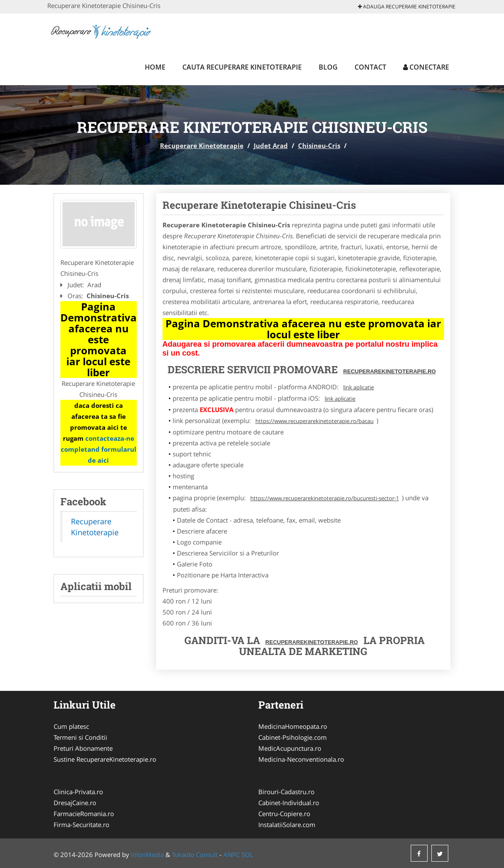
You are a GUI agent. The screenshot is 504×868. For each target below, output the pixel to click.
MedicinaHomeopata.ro (293, 726)
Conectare (426, 67)
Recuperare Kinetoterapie (202, 146)
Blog (328, 67)
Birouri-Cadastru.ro (286, 792)
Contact (370, 67)
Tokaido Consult (195, 855)
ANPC (232, 855)
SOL (247, 855)
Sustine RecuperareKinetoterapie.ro (105, 759)
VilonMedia (147, 855)
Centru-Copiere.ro (284, 814)
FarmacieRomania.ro (84, 814)
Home (155, 67)
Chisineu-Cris (319, 146)
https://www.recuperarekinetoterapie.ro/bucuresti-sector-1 (325, 498)
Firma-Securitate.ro (81, 825)
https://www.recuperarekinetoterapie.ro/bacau (314, 421)
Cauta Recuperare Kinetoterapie (242, 67)
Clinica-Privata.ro (78, 792)
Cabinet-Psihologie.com (293, 737)
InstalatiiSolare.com (287, 825)
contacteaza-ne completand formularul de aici (99, 449)
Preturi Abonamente (83, 748)
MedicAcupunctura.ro (290, 748)
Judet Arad (271, 146)
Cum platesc (71, 726)
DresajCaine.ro (75, 803)
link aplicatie (359, 387)
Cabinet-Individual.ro (289, 803)
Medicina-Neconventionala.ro (301, 759)
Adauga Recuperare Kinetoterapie (407, 7)
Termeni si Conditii (80, 737)
